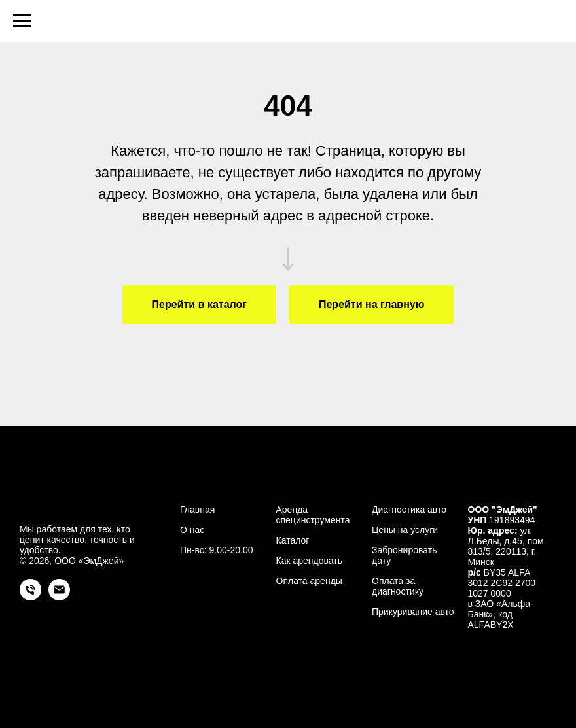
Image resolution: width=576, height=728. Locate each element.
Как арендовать (309, 561)
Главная (197, 510)
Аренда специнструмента (313, 515)
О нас (192, 530)
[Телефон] (30, 597)
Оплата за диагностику (398, 586)
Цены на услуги (405, 530)
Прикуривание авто (413, 612)
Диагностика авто (409, 510)
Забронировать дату (404, 555)
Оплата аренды (309, 581)
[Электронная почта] (59, 597)
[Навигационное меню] (22, 21)
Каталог (293, 540)
